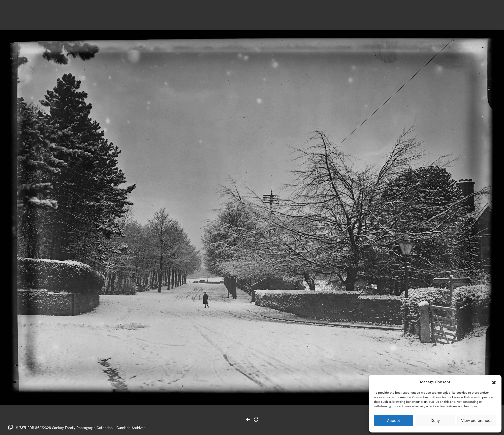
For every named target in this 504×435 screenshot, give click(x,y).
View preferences (477, 421)
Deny (435, 421)
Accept (394, 421)
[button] (494, 382)
